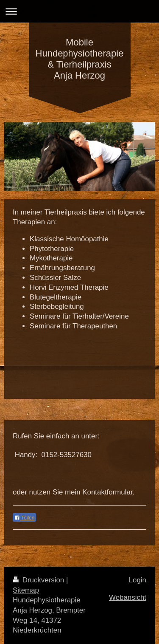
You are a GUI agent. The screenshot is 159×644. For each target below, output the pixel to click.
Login (138, 580)
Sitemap (26, 590)
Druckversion (39, 580)
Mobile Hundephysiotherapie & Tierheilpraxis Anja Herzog (80, 59)
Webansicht (128, 597)
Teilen (24, 518)
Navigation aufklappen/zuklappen (79, 11)
